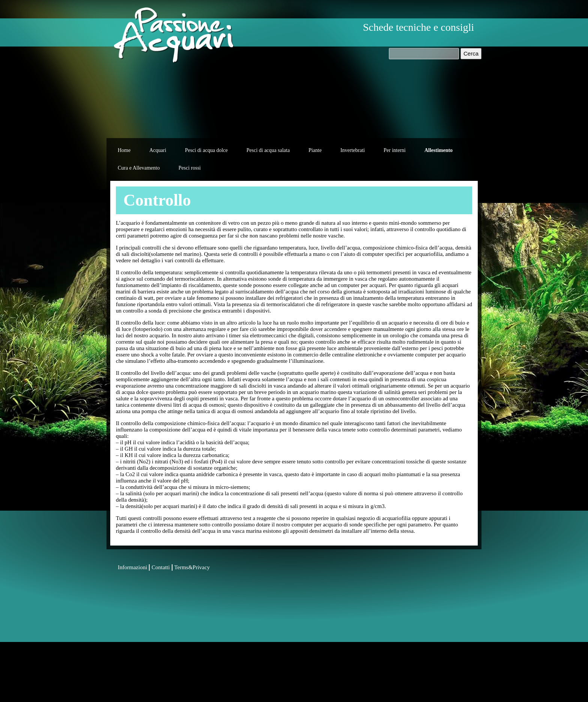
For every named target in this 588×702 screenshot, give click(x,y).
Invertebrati (353, 150)
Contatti (160, 567)
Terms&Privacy (192, 567)
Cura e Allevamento (139, 168)
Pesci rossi (190, 168)
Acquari (158, 150)
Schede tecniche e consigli (418, 27)
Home (124, 150)
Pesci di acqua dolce (206, 150)
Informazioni (132, 567)
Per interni (395, 150)
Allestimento (439, 150)
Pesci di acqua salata (268, 150)
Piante (315, 150)
